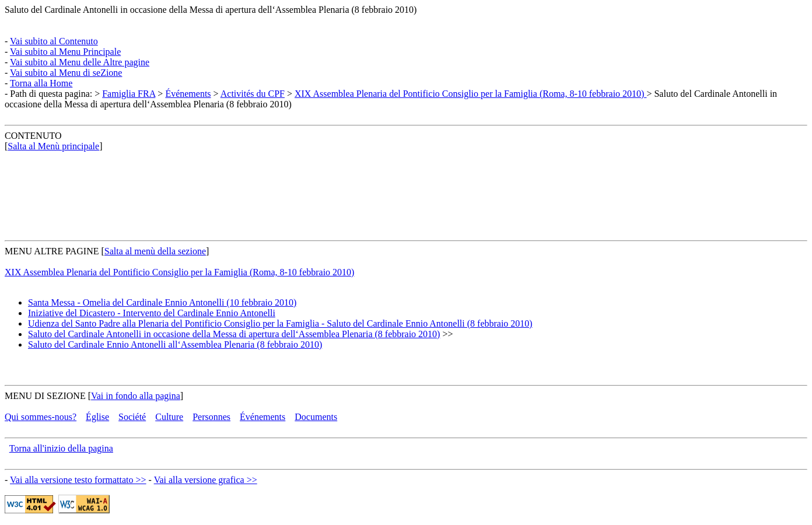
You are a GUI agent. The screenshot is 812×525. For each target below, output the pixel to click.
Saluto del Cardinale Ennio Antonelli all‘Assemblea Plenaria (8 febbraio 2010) (175, 344)
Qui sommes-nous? (41, 417)
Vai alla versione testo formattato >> (78, 480)
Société (132, 417)
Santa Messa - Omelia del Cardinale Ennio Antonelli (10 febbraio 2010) (162, 302)
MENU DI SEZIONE (45, 396)
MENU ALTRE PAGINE (52, 251)
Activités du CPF (253, 94)
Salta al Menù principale (53, 146)
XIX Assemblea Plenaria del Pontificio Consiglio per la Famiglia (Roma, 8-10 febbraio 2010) (470, 94)
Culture (169, 417)
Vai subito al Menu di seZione (66, 73)
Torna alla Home (41, 83)
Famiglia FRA (129, 94)
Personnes (211, 417)
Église (97, 417)
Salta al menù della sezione (155, 251)
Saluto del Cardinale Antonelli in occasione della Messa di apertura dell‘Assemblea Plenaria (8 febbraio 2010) (211, 10)
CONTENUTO (33, 136)
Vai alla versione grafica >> (206, 480)
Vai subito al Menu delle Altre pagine (80, 62)
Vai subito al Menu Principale (65, 52)
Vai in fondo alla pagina (136, 396)
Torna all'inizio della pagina (61, 448)
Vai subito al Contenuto (54, 41)
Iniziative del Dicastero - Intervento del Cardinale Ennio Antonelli (152, 313)
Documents (316, 417)
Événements (188, 94)
